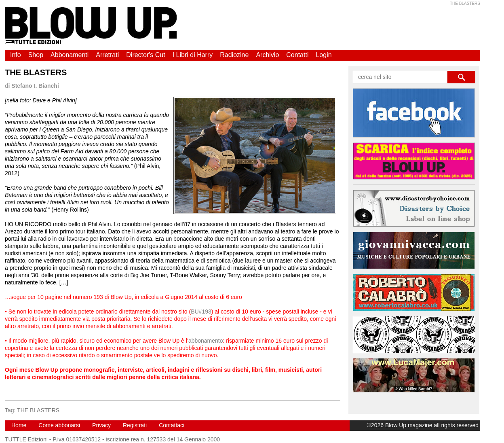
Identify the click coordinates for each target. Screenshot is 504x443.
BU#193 (201, 312)
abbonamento (206, 341)
